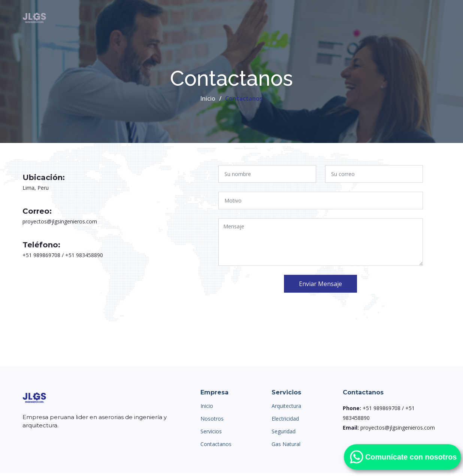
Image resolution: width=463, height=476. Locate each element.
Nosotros (212, 419)
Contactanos (216, 444)
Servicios (211, 431)
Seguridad (284, 431)
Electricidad (285, 419)
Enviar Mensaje (320, 286)
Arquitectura (286, 406)
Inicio (208, 98)
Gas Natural (286, 444)
